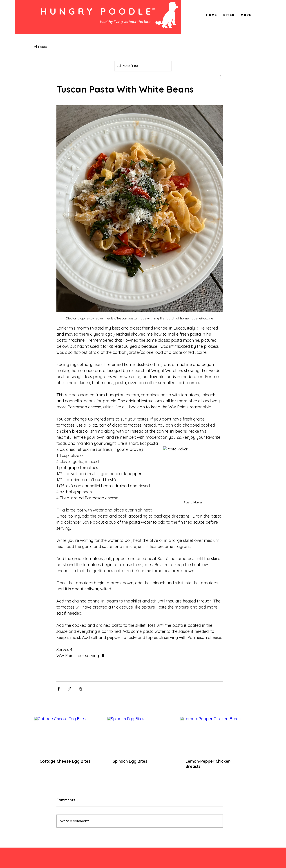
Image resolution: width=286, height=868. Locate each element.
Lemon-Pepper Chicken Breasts (208, 764)
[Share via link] (70, 689)
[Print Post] (81, 689)
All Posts (40, 47)
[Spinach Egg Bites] (140, 735)
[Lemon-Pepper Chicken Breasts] (213, 735)
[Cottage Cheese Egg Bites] (67, 735)
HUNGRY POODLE (97, 11)
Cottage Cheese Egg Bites (65, 761)
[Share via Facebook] (59, 689)
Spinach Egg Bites (130, 761)
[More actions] (220, 77)
